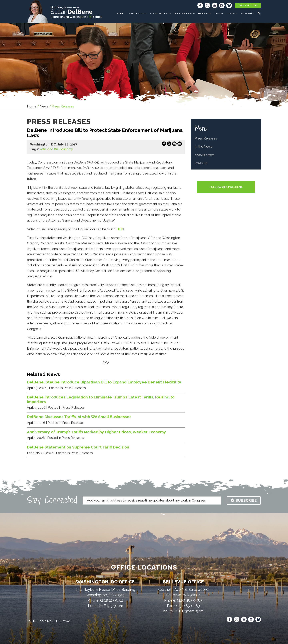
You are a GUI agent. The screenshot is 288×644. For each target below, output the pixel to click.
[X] (207, 5)
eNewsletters (205, 155)
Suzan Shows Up (160, 14)
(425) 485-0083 (187, 606)
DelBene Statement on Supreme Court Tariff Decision (78, 447)
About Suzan (138, 14)
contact (47, 621)
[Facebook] (200, 5)
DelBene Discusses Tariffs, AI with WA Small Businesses (79, 417)
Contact (232, 14)
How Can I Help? (185, 14)
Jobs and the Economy (56, 149)
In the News (203, 147)
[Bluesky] (229, 5)
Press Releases (206, 138)
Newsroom (205, 14)
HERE (121, 229)
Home (32, 106)
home (120, 14)
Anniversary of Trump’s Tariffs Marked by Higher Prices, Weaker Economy (96, 432)
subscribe (244, 500)
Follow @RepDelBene (226, 187)
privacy (65, 621)
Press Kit (201, 163)
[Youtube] (215, 5)
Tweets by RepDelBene (226, 178)
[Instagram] (222, 5)
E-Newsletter (248, 6)
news (44, 106)
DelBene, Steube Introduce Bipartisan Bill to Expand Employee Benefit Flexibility (104, 382)
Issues (219, 14)
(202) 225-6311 (112, 600)
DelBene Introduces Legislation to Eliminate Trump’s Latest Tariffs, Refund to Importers (101, 399)
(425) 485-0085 (190, 600)
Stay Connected (52, 500)
